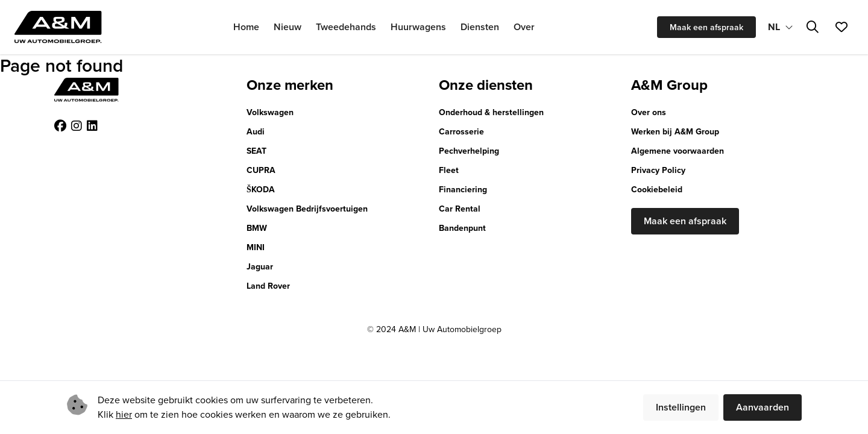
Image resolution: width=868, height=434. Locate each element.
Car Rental (460, 209)
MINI (256, 247)
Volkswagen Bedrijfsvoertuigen (307, 209)
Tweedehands (346, 27)
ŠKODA (261, 190)
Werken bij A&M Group (675, 132)
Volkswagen (270, 112)
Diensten (480, 27)
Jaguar (260, 267)
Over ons (649, 112)
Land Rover (268, 286)
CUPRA (261, 170)
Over (524, 27)
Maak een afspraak (706, 27)
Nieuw (288, 27)
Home (246, 27)
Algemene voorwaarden (678, 151)
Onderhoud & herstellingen (491, 112)
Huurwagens (418, 27)
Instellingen (681, 407)
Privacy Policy (658, 170)
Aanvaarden (763, 407)
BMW (257, 228)
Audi (256, 132)
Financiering (463, 190)
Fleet (449, 170)
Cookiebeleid (657, 190)
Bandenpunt (462, 228)
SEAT (256, 151)
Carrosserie (461, 132)
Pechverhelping (469, 151)
